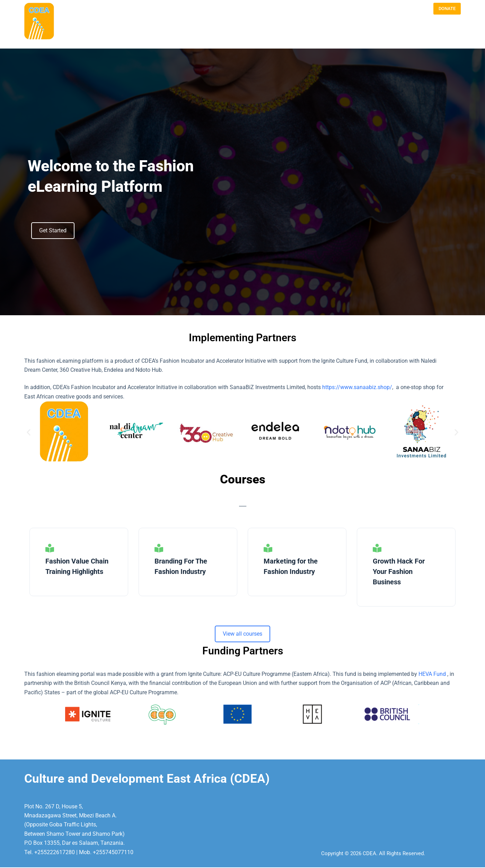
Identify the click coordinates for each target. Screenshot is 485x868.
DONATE (447, 8)
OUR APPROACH (351, 35)
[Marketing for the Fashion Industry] (268, 548)
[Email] (390, 9)
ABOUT (262, 35)
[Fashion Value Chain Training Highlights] (50, 548)
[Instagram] (406, 9)
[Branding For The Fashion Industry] (159, 548)
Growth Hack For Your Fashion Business (399, 571)
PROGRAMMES (312, 35)
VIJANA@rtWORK (444, 35)
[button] (29, 432)
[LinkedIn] (421, 9)
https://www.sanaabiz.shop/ (357, 387)
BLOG (283, 35)
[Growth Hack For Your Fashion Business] (377, 548)
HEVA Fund (433, 674)
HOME (241, 35)
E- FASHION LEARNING (397, 35)
